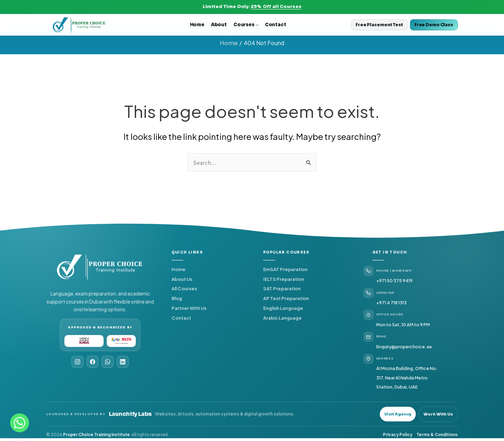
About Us (182, 278)
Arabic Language (282, 317)
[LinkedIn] (123, 361)
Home (197, 25)
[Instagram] (78, 361)
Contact (276, 25)
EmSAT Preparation (285, 269)
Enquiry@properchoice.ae (405, 346)
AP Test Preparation (286, 298)
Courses (246, 25)
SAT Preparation (282, 288)
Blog (177, 298)
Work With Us (438, 413)
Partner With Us (189, 308)
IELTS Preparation (284, 278)
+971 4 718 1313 (391, 302)
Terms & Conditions (437, 434)
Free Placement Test (379, 25)
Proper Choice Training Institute (96, 434)
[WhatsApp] (108, 361)
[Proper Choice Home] (79, 25)
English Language (283, 308)
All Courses (184, 288)
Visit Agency (398, 413)
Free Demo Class (434, 25)
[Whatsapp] (20, 423)
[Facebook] (93, 361)
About (219, 25)
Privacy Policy (398, 434)
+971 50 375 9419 (394, 280)
